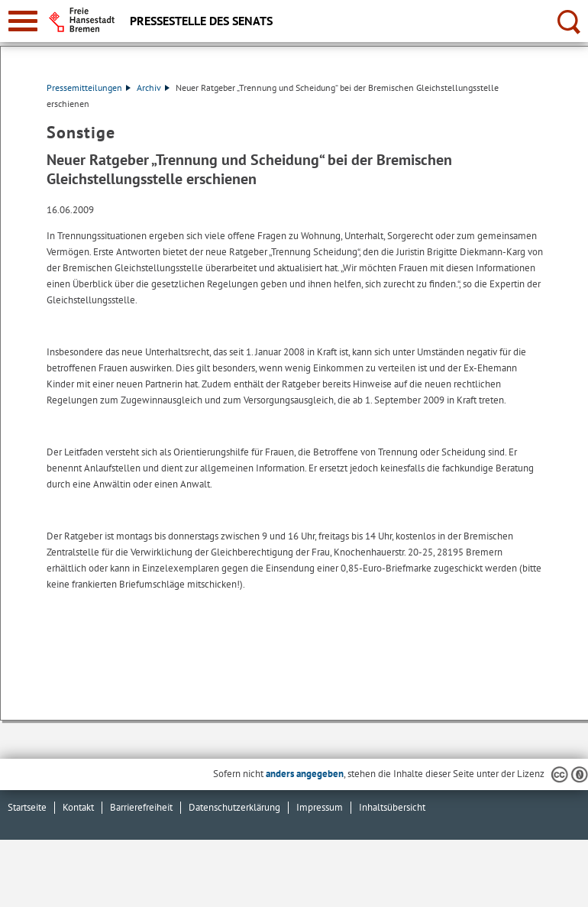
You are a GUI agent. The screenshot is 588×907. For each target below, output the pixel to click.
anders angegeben (305, 774)
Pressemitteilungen (89, 87)
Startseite (27, 807)
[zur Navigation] (23, 21)
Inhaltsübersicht (392, 807)
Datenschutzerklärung (234, 807)
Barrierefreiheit (141, 807)
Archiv (153, 87)
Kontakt (78, 807)
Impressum (320, 807)
